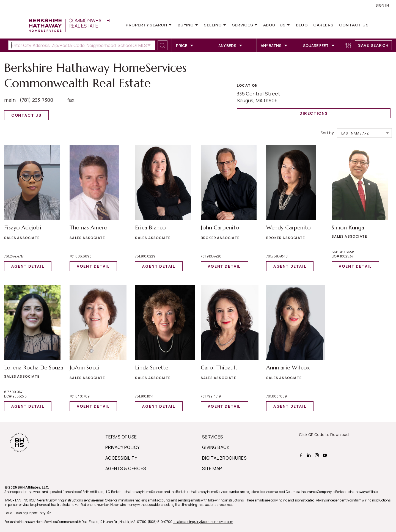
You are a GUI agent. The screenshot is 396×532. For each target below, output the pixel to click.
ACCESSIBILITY (121, 458)
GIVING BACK (216, 447)
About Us (275, 25)
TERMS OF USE (121, 437)
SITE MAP (212, 468)
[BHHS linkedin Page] (310, 455)
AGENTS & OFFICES (126, 468)
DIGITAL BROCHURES (224, 458)
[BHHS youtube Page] (325, 455)
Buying (186, 25)
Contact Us (354, 25)
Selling (213, 25)
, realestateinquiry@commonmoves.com (203, 522)
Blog (302, 25)
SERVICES (213, 437)
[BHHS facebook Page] (302, 455)
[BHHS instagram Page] (317, 455)
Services (243, 25)
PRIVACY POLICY (123, 447)
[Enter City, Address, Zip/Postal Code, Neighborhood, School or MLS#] (82, 45)
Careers (323, 25)
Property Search (147, 25)
